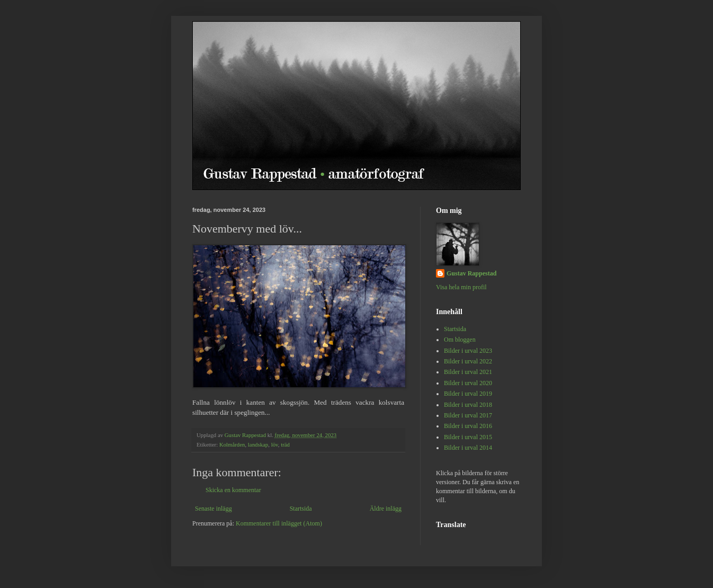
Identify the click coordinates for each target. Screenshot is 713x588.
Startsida (301, 509)
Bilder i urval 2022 (468, 361)
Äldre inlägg (386, 509)
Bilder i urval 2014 (468, 448)
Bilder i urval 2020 (468, 383)
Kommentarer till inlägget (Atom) (279, 523)
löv (275, 444)
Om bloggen (460, 340)
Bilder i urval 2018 (468, 405)
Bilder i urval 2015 (468, 437)
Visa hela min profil (461, 287)
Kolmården (232, 444)
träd (285, 444)
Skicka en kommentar (233, 490)
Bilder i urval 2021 (468, 372)
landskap (258, 444)
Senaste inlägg (213, 509)
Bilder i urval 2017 (468, 415)
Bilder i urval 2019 (468, 394)
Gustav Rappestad (471, 273)
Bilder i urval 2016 (468, 426)
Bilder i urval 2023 (468, 351)
